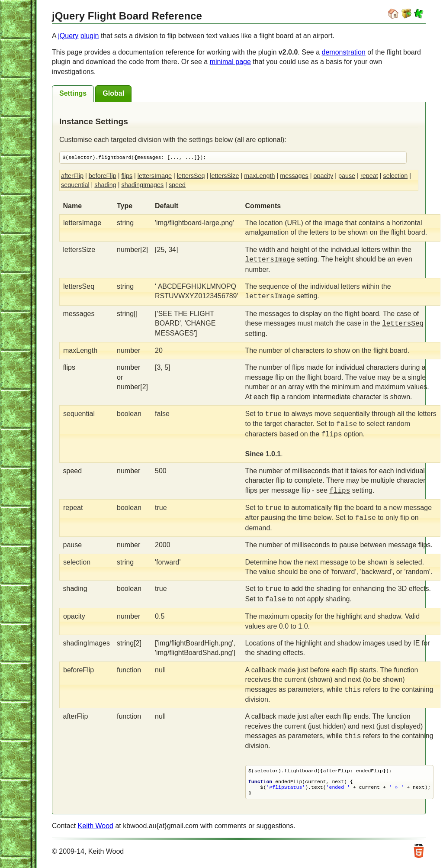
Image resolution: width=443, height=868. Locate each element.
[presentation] (73, 94)
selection (395, 176)
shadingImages (143, 185)
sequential (75, 185)
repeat (369, 176)
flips (127, 176)
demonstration (344, 52)
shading (105, 185)
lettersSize (224, 176)
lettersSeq (191, 176)
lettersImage (155, 176)
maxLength (259, 176)
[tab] (73, 94)
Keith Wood (96, 828)
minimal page (230, 62)
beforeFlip (103, 176)
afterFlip (72, 176)
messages (294, 176)
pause (347, 176)
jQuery (68, 36)
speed (177, 185)
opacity (324, 176)
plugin (90, 36)
